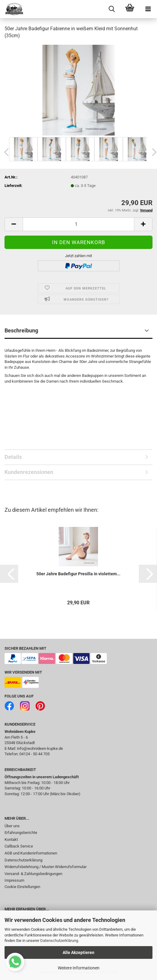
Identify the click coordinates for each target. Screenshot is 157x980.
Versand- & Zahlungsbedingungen (33, 874)
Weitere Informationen (79, 968)
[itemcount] (78, 224)
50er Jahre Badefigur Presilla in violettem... (78, 574)
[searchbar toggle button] (112, 9)
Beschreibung (21, 330)
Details (13, 457)
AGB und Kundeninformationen (31, 853)
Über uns (12, 826)
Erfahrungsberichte (21, 833)
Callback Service (19, 846)
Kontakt (11, 840)
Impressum (14, 880)
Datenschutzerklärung (59, 941)
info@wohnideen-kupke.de (40, 748)
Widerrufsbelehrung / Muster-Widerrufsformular (46, 867)
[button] (9, 574)
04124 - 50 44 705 (34, 754)
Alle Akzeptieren (78, 952)
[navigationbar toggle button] (148, 9)
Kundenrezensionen (29, 472)
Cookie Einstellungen (22, 887)
